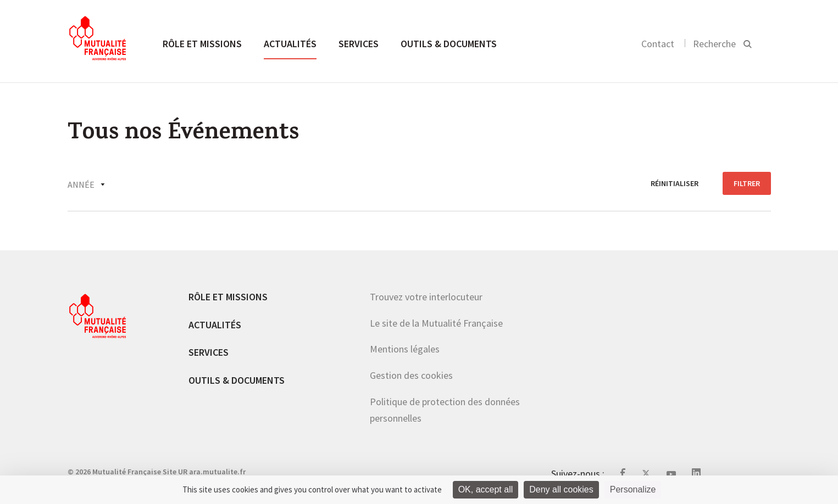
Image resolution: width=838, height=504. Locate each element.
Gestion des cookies (411, 375)
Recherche (714, 44)
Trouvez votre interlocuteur (426, 297)
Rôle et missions (202, 44)
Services (359, 44)
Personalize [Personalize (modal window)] (633, 489)
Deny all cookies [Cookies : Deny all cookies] (561, 489)
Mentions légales (405, 349)
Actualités (290, 44)
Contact (658, 44)
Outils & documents (449, 44)
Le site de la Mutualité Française (436, 323)
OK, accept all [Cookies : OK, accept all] (486, 489)
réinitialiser (675, 183)
